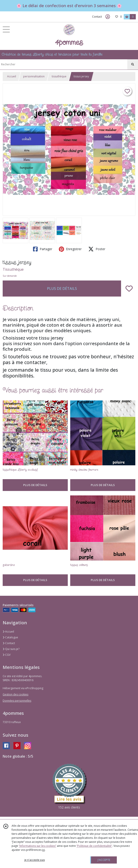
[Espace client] (108, 17)
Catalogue (10, 637)
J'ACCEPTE (104, 860)
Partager (43, 249)
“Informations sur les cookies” (37, 846)
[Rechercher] (133, 64)
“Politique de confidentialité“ (94, 846)
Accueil (12, 76)
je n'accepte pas (35, 860)
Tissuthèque (13, 269)
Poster (97, 249)
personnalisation (34, 76)
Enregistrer (70, 249)
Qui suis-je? (11, 649)
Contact (97, 17)
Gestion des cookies (15, 694)
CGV (7, 655)
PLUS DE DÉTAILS (62, 289)
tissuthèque (59, 76)
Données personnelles (17, 701)
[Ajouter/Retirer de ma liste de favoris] (129, 289)
